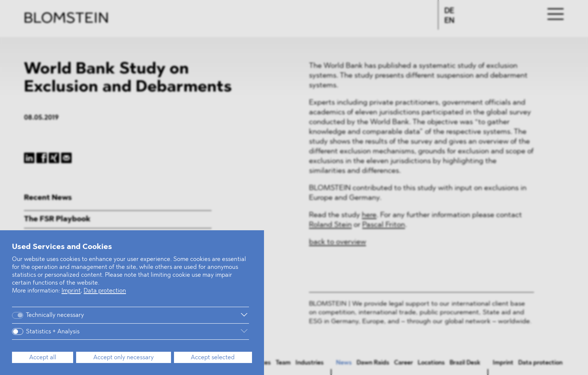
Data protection (105, 291)
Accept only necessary (124, 358)
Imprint (71, 291)
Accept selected (213, 358)
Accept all (43, 358)
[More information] (172, 315)
